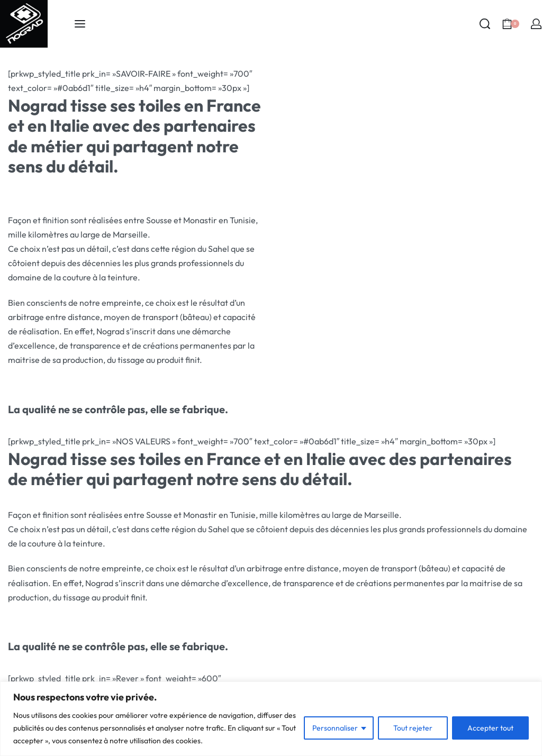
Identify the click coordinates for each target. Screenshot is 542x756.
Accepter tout (490, 728)
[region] (271, 719)
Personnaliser (335, 728)
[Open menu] (80, 24)
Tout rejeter (413, 728)
